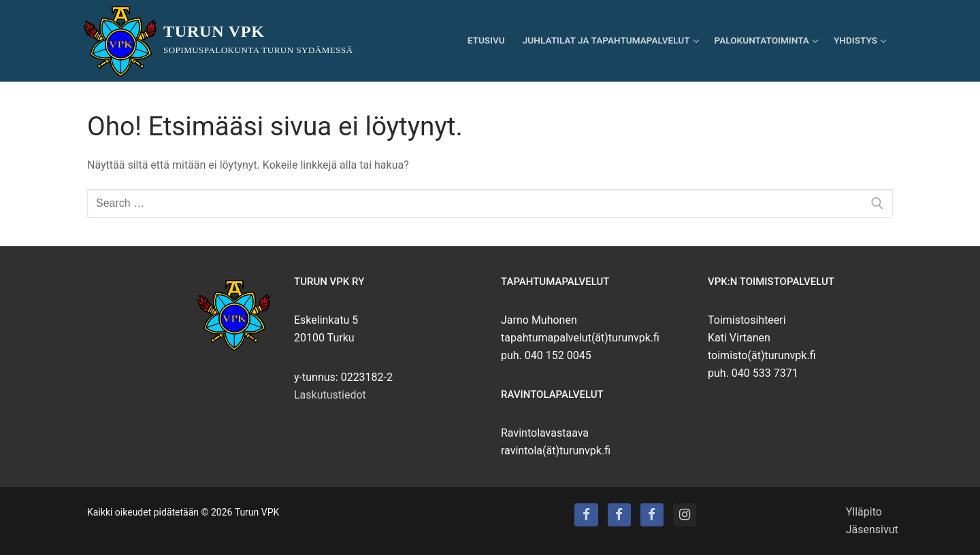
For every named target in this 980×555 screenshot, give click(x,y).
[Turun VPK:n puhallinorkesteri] (652, 515)
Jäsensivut (872, 529)
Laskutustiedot (330, 395)
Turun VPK (214, 31)
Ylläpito (864, 512)
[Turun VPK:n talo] (619, 515)
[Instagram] (685, 515)
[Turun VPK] (586, 515)
